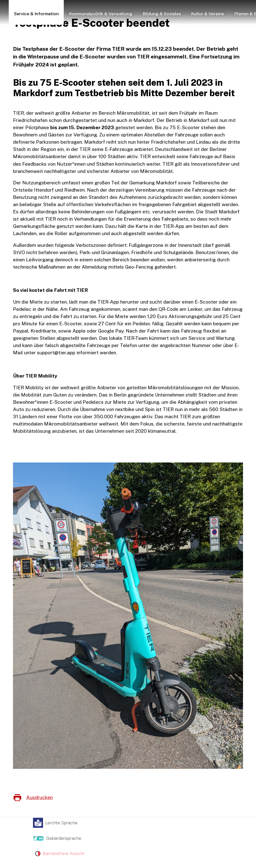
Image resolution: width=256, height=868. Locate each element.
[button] (36, 13)
